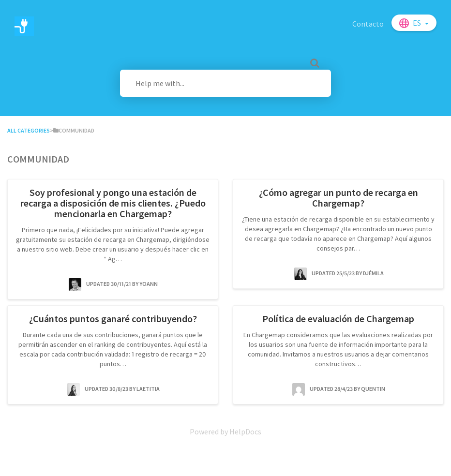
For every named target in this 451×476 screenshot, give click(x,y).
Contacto (368, 24)
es (418, 23)
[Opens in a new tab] (225, 431)
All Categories (29, 130)
